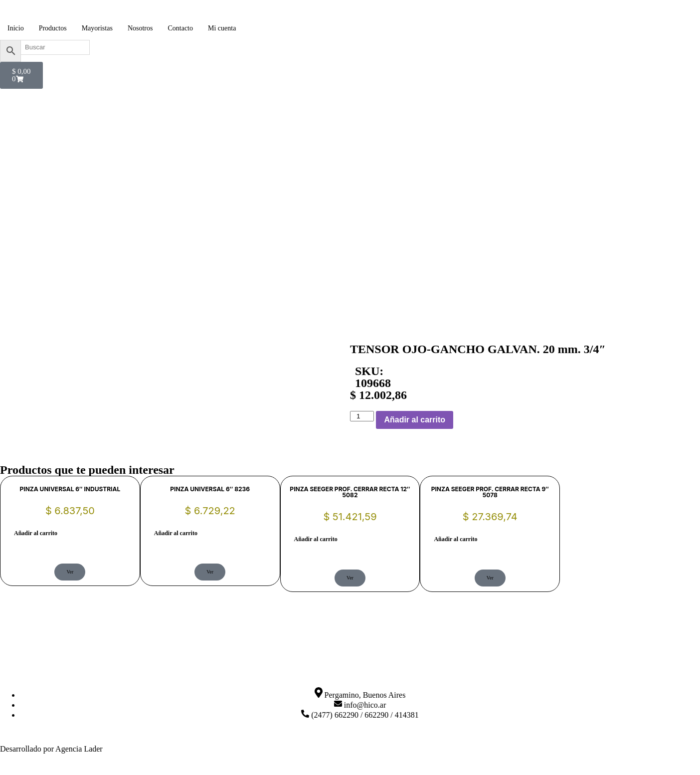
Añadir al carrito (415, 420)
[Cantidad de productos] (362, 416)
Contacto (180, 28)
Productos (53, 28)
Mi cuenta (222, 28)
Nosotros (140, 28)
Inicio (16, 28)
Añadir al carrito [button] (36, 533)
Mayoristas (97, 28)
